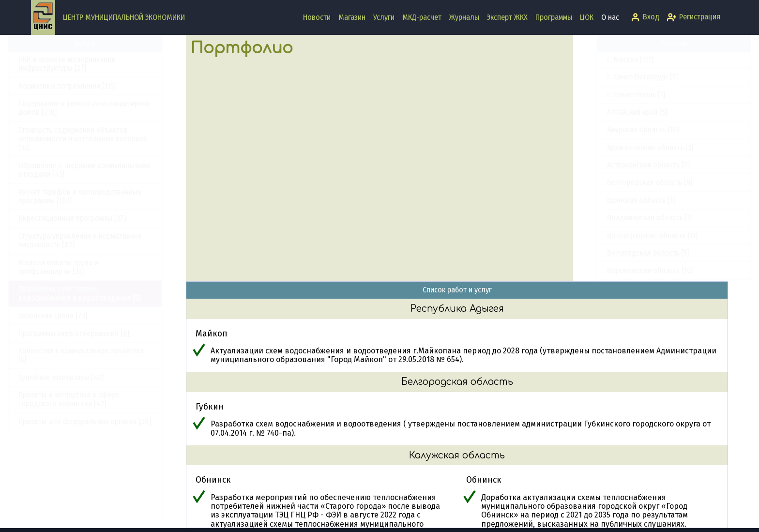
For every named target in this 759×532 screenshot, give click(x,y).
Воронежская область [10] (627, 270)
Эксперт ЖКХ (507, 17)
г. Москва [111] (607, 59)
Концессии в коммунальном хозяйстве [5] (105, 355)
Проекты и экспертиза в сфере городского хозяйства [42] (92, 399)
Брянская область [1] (618, 200)
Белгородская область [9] (626, 182)
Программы (554, 17)
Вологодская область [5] (625, 253)
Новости (317, 17)
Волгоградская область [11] (629, 236)
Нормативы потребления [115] (90, 86)
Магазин (352, 17)
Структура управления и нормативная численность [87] (103, 240)
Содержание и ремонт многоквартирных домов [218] (108, 108)
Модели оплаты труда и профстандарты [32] (82, 267)
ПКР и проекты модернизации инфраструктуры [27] (90, 64)
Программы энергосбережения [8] (97, 333)
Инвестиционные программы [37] (95, 218)
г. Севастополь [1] (613, 95)
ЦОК (587, 17)
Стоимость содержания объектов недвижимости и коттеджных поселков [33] (106, 139)
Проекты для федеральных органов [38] (108, 421)
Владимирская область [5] (627, 218)
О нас (610, 17)
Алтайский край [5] (614, 112)
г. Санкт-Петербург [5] (619, 77)
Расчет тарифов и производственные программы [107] (103, 196)
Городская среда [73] (76, 315)
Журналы (464, 17)
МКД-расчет (422, 17)
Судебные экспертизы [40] (84, 377)
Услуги (384, 17)
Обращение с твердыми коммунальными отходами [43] (107, 170)
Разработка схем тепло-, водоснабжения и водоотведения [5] (103, 293)
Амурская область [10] (620, 129)
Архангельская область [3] (627, 147)
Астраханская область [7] (625, 165)
